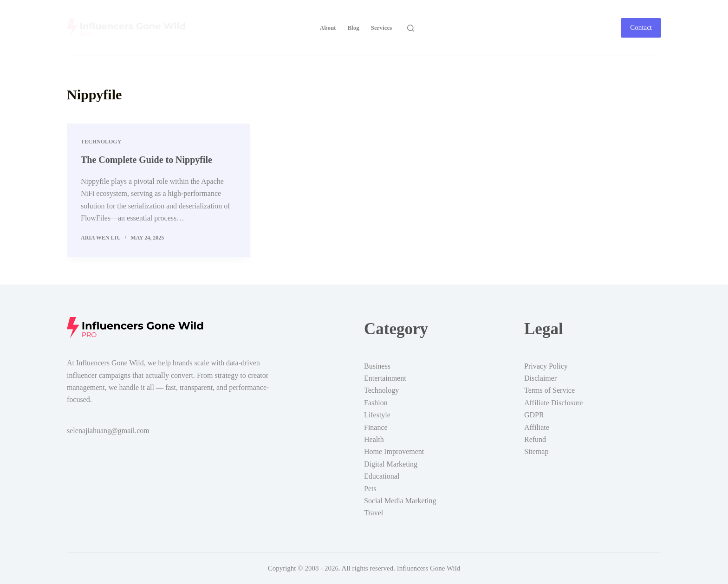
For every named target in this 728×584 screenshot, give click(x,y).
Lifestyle (377, 414)
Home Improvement (394, 451)
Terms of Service (549, 390)
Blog (353, 28)
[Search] (411, 28)
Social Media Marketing (400, 500)
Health (374, 439)
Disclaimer (540, 378)
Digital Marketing (391, 464)
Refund (535, 439)
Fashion (376, 402)
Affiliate (537, 427)
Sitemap (536, 451)
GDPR (534, 414)
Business (377, 366)
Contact (641, 27)
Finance (376, 427)
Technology (101, 142)
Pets (370, 488)
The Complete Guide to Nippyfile (146, 160)
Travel (374, 512)
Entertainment (385, 378)
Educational (382, 476)
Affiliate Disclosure (553, 402)
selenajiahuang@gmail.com (108, 430)
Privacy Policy (546, 366)
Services (381, 28)
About (328, 28)
